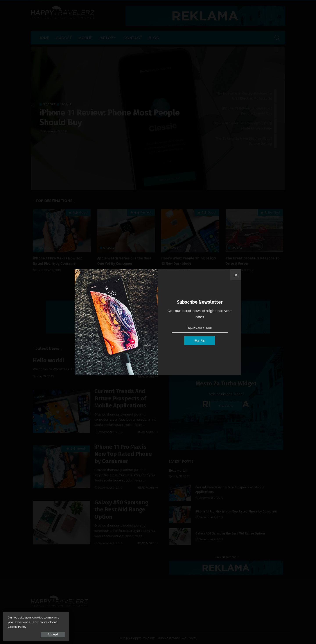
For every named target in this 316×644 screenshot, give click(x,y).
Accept (53, 634)
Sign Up (200, 340)
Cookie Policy (17, 627)
